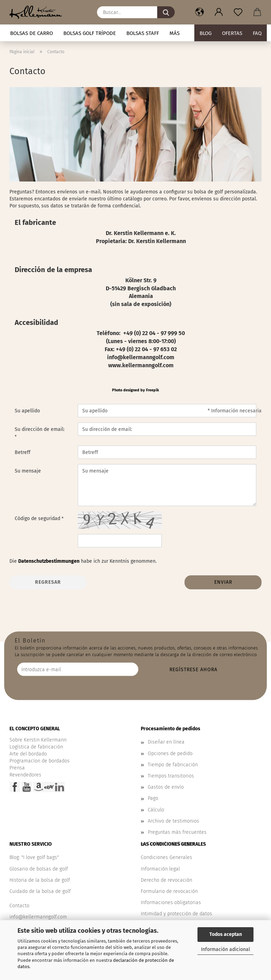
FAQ (257, 33)
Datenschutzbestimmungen (49, 561)
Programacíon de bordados (40, 761)
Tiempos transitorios (171, 776)
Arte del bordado (28, 754)
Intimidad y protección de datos (176, 914)
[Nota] (238, 12)
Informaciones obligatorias (171, 903)
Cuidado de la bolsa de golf (40, 891)
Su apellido (27, 411)
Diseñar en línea (166, 742)
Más (175, 33)
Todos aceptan (226, 934)
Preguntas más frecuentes (177, 832)
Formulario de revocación (169, 891)
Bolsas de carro (32, 33)
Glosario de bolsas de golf (39, 869)
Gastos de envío (166, 787)
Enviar (223, 582)
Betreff (23, 452)
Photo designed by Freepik (135, 390)
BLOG (206, 33)
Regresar (48, 582)
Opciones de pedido (170, 754)
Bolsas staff (143, 33)
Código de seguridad (38, 519)
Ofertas (232, 33)
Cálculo (156, 810)
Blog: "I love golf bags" (34, 857)
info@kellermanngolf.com (38, 917)
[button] (199, 12)
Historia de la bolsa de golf (40, 880)
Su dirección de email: (40, 429)
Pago (153, 798)
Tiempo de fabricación (173, 765)
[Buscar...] (166, 12)
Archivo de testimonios (173, 821)
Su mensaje (28, 471)
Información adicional (225, 949)
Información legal (160, 869)
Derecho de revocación (166, 880)
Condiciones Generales (166, 857)
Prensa (17, 768)
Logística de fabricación (36, 747)
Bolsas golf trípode (90, 33)
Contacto (19, 906)
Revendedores (25, 775)
